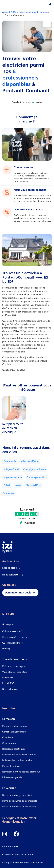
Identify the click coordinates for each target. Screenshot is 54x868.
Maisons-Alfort (33, 485)
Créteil (7, 485)
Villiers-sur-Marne (30, 461)
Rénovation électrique (25, 12)
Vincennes (9, 493)
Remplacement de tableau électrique (13, 428)
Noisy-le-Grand (11, 469)
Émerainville (10, 461)
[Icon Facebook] (16, 834)
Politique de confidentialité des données (23, 863)
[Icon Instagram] (5, 834)
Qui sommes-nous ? (12, 631)
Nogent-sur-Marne (13, 477)
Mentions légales (11, 847)
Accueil (6, 12)
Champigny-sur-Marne (34, 469)
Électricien (45, 12)
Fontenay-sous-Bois (37, 477)
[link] (14, 415)
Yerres (18, 485)
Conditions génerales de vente (18, 855)
